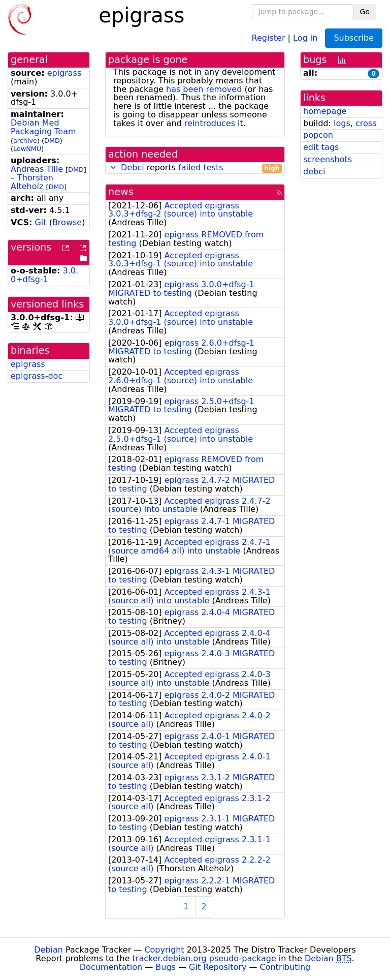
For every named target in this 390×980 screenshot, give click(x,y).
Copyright (164, 950)
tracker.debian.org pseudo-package (204, 958)
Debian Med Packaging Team (43, 127)
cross (366, 123)
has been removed (204, 89)
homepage (325, 111)
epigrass (64, 73)
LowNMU (27, 149)
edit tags (321, 147)
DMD (52, 141)
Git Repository (218, 967)
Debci (133, 167)
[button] (113, 167)
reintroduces (210, 123)
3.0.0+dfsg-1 (44, 275)
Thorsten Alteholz (32, 182)
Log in (305, 37)
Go (365, 12)
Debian (48, 950)
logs (342, 123)
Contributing (285, 967)
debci (314, 172)
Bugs (166, 967)
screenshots (328, 159)
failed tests (201, 167)
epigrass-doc (37, 376)
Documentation (111, 967)
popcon (318, 135)
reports (195, 168)
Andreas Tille (37, 169)
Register (269, 37)
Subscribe (354, 38)
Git (40, 222)
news (121, 192)
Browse (67, 222)
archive (25, 141)
